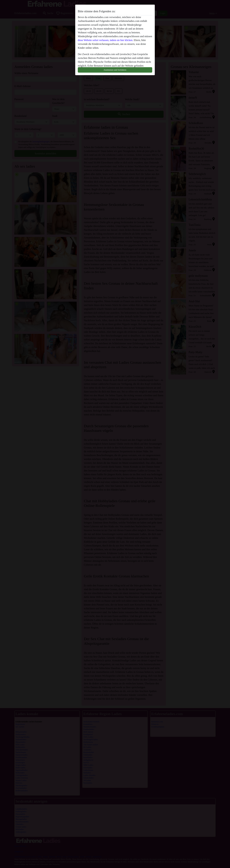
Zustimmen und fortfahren (115, 70)
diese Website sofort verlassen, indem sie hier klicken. (105, 40)
